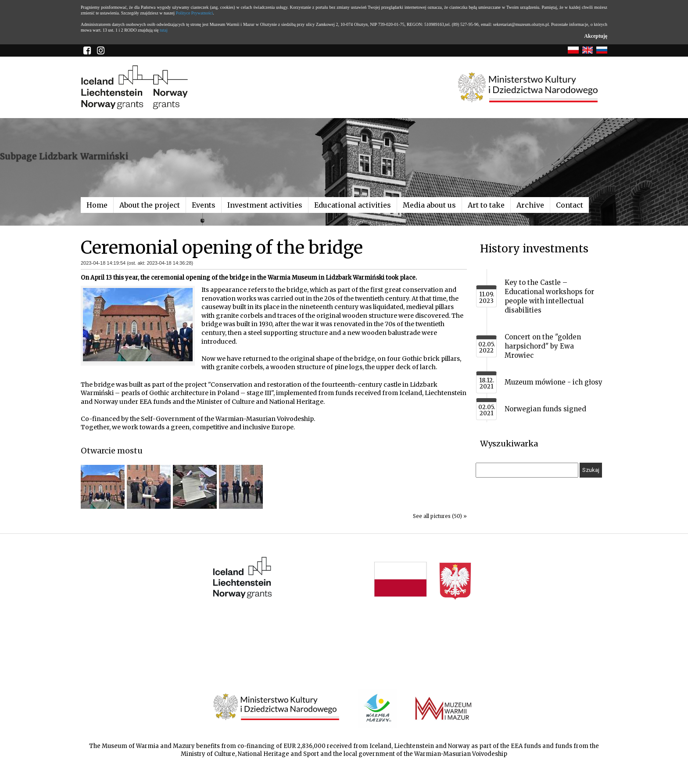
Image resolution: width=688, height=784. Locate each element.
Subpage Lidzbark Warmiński (64, 156)
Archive (530, 205)
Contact (570, 205)
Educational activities (353, 205)
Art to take (486, 205)
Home (97, 205)
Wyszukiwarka (509, 444)
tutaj (164, 30)
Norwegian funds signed (545, 409)
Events (204, 205)
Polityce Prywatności (195, 13)
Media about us (429, 205)
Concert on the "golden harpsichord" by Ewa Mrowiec (543, 346)
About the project (150, 205)
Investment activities (265, 205)
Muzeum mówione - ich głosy (554, 382)
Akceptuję (596, 36)
